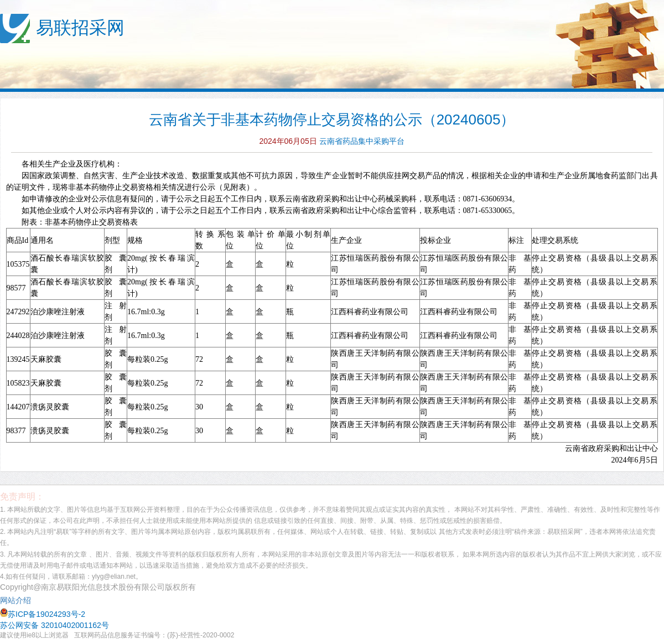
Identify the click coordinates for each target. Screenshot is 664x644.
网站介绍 (18, 600)
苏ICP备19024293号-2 (43, 614)
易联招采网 (80, 28)
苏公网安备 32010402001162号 (55, 625)
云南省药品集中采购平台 (362, 141)
